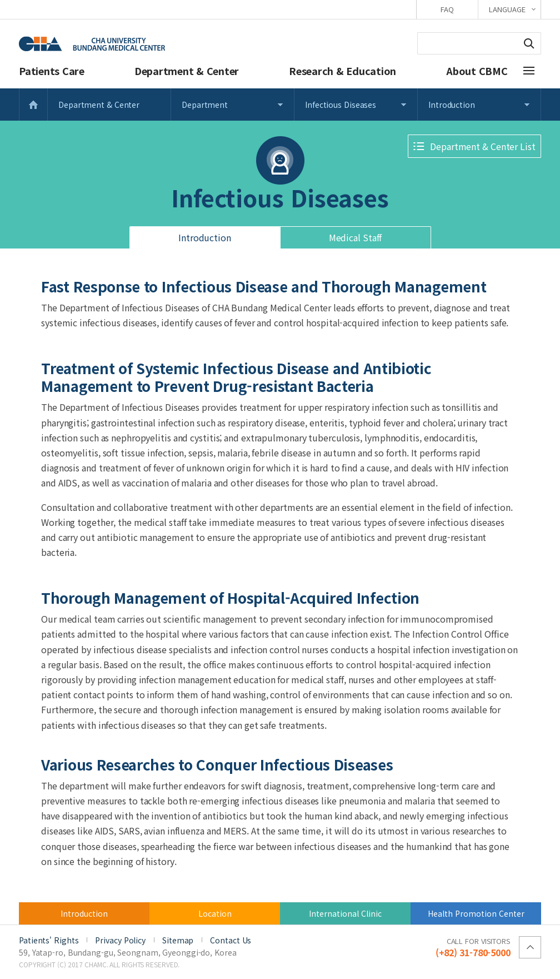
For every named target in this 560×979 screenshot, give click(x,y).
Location (215, 913)
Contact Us (231, 940)
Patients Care (52, 71)
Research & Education (342, 71)
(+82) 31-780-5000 (473, 947)
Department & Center (187, 71)
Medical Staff (356, 237)
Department (205, 105)
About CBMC (477, 71)
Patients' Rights (49, 940)
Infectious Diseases (341, 105)
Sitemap (178, 940)
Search (529, 43)
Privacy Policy (120, 940)
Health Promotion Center (476, 913)
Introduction (452, 105)
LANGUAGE (507, 9)
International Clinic (345, 913)
